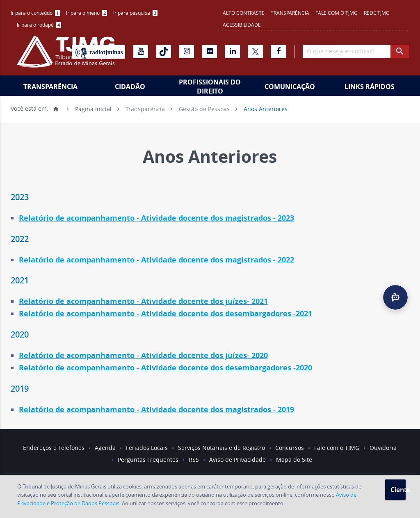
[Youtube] (141, 51)
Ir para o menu (87, 13)
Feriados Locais (147, 448)
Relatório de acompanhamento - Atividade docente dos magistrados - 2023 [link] (156, 218)
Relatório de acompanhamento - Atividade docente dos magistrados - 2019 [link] (156, 410)
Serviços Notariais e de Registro (221, 448)
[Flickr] (210, 51)
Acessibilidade (242, 25)
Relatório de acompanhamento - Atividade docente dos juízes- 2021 (143, 301)
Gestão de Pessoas (204, 108)
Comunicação (290, 87)
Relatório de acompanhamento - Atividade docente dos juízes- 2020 (143, 355)
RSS (194, 460)
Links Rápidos (370, 87)
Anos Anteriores (266, 108)
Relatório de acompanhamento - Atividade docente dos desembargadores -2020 (165, 368)
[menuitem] (35, 13)
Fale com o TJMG (337, 13)
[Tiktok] (164, 51)
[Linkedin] (233, 51)
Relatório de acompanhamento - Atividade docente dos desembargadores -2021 (165, 314)
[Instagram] (187, 51)
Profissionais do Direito (210, 87)
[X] (256, 51)
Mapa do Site (294, 460)
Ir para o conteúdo (35, 13)
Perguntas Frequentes (148, 460)
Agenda (105, 448)
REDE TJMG (377, 13)
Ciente (398, 490)
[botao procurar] (400, 51)
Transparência (290, 13)
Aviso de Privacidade (237, 460)
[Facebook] (278, 51)
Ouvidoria (383, 448)
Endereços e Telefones (54, 448)
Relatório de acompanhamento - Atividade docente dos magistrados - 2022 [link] (156, 260)
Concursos (290, 448)
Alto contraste (244, 13)
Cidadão (130, 87)
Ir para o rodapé (39, 25)
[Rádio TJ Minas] (98, 52)
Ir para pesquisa (135, 13)
